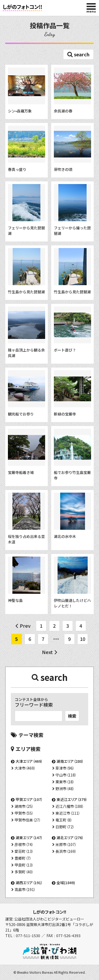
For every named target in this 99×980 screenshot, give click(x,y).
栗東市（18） (65, 782)
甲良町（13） (24, 865)
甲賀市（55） (24, 813)
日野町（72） (65, 827)
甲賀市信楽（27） (28, 820)
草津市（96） (65, 768)
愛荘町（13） (24, 851)
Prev (25, 626)
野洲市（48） (65, 789)
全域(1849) (66, 883)
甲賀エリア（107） (29, 799)
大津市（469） (25, 768)
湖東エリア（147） (29, 838)
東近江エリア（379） (72, 799)
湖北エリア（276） (70, 838)
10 (83, 639)
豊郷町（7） (23, 858)
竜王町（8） (64, 820)
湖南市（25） (24, 806)
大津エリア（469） (29, 761)
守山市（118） (66, 775)
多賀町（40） (24, 872)
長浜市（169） (66, 851)
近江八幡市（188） (70, 806)
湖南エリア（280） (70, 761)
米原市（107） (66, 844)
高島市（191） (25, 889)
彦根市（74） (24, 844)
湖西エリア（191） (29, 883)
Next (47, 652)
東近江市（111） (68, 813)
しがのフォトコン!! (49, 912)
